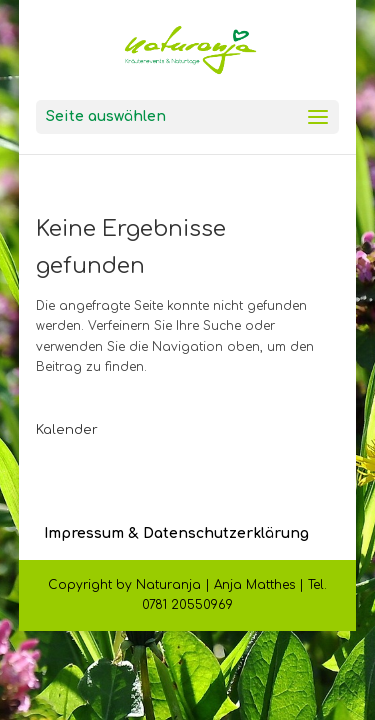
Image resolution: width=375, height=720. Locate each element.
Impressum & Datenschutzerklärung (176, 533)
